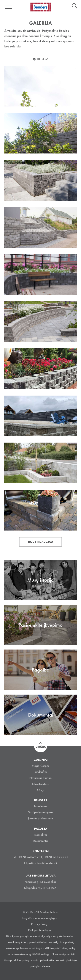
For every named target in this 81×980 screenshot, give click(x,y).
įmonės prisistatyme (40, 818)
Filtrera (43, 59)
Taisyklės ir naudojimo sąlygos (39, 918)
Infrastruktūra (41, 784)
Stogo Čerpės (40, 766)
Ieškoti (75, 6)
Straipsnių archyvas (40, 812)
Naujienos (40, 806)
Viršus (41, 747)
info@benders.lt (47, 863)
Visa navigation (9, 7)
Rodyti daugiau (40, 542)
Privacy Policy (39, 924)
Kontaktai (41, 835)
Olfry (40, 790)
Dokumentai (41, 841)
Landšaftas (40, 772)
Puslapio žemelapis (39, 930)
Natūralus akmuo (40, 778)
